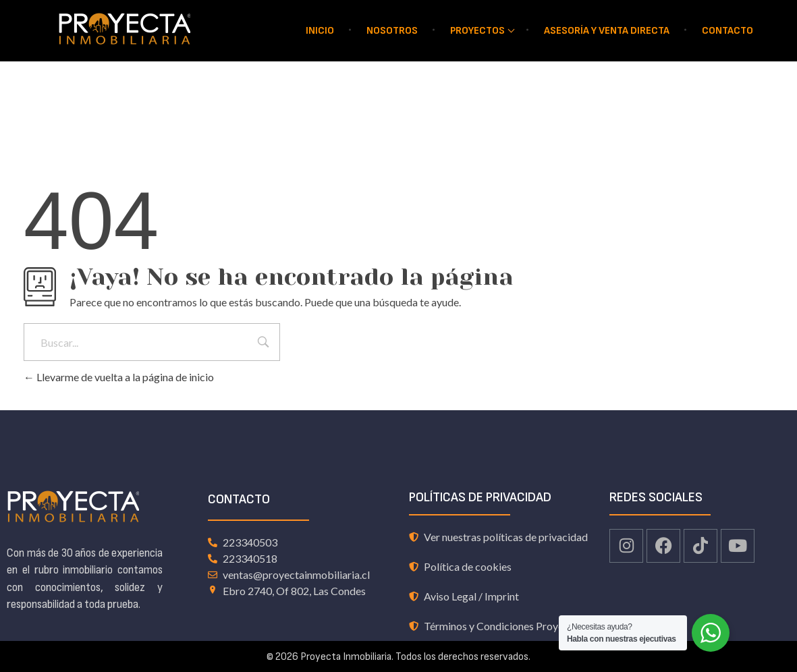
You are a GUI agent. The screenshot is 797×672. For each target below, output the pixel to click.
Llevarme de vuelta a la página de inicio (119, 377)
